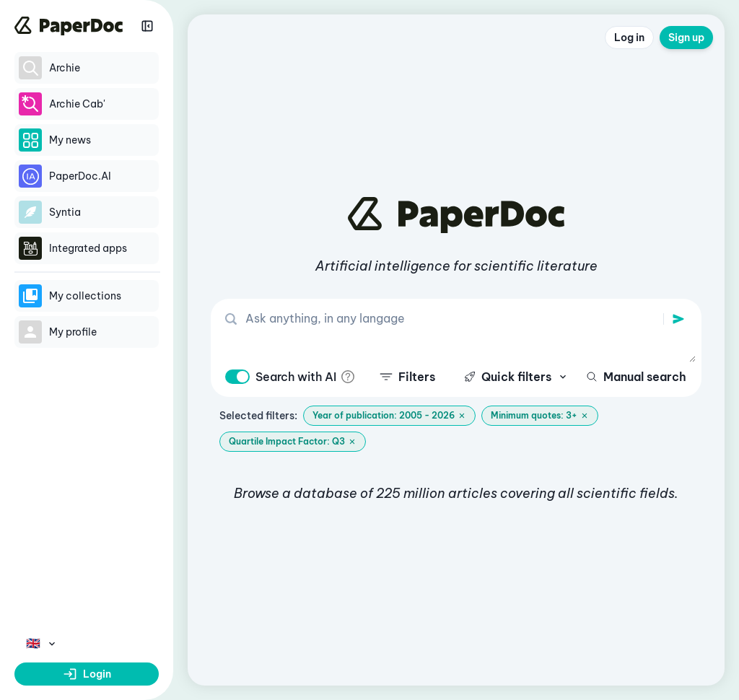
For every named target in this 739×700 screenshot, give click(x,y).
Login (87, 674)
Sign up (686, 38)
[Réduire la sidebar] (147, 26)
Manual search (636, 377)
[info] (348, 377)
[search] (678, 319)
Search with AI (296, 377)
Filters (407, 377)
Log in (629, 38)
